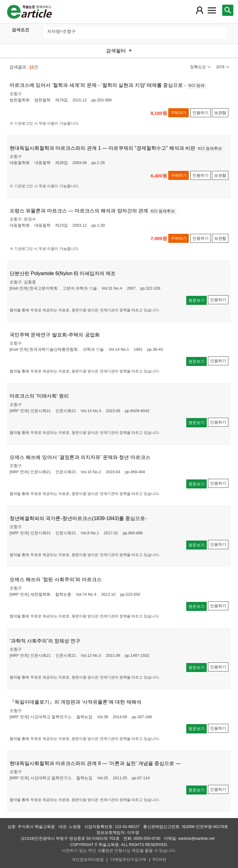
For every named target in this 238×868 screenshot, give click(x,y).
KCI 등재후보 (210, 148)
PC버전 (160, 859)
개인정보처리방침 (88, 859)
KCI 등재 (197, 85)
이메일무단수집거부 (128, 859)
